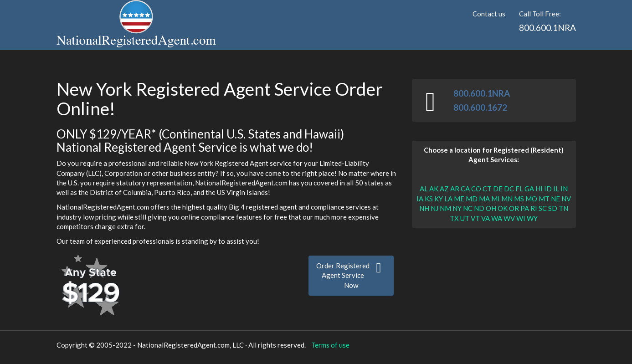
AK (434, 189)
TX (454, 218)
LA (448, 199)
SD (553, 208)
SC (543, 208)
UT (465, 218)
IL (556, 189)
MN (507, 199)
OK (503, 208)
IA (420, 199)
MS (519, 199)
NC (468, 208)
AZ (444, 189)
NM (445, 208)
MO (531, 199)
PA (525, 208)
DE (498, 189)
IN (564, 189)
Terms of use (330, 345)
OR (514, 208)
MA (484, 199)
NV (566, 199)
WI (521, 218)
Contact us (489, 14)
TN (563, 208)
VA (486, 218)
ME (459, 199)
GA (529, 189)
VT (475, 218)
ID (548, 189)
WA (497, 218)
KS (429, 199)
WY (532, 218)
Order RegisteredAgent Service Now (351, 275)
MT (544, 199)
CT (487, 189)
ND (479, 208)
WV (509, 218)
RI (534, 208)
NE (555, 199)
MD (472, 199)
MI (496, 199)
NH (424, 208)
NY (457, 208)
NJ (434, 208)
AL (424, 189)
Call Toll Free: (547, 21)
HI (539, 189)
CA (465, 189)
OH (491, 208)
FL (519, 189)
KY (439, 199)
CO (476, 189)
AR (455, 189)
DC (509, 189)
